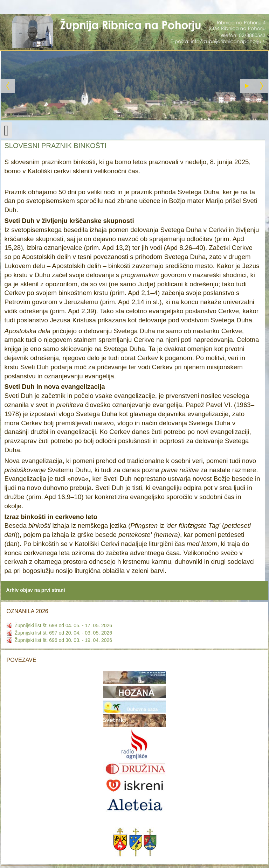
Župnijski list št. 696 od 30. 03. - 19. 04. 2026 (64, 640)
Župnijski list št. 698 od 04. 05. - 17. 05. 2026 (64, 625)
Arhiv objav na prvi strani (36, 590)
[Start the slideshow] (247, 86)
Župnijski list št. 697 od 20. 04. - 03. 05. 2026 (64, 633)
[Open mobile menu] (6, 130)
